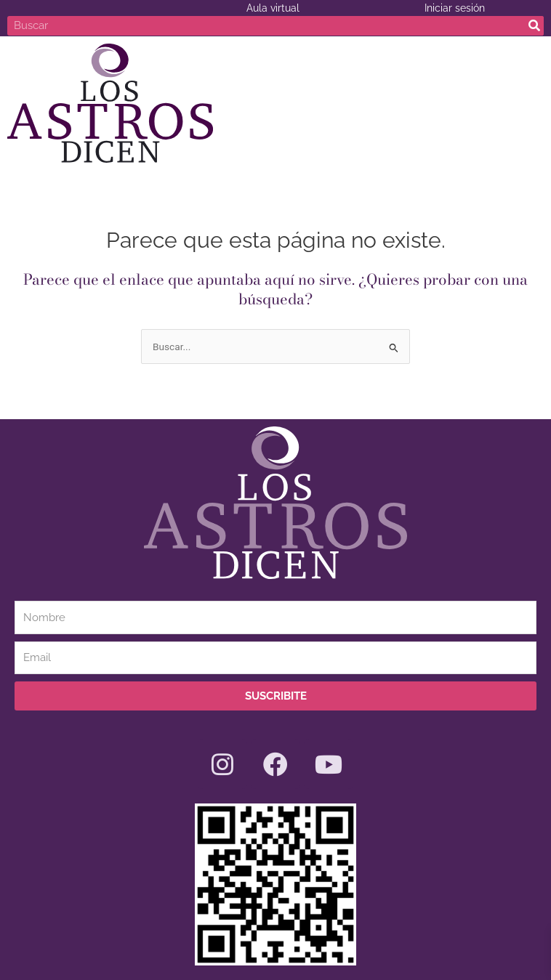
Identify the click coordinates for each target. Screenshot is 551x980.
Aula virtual (273, 8)
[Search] (534, 26)
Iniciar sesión (455, 8)
